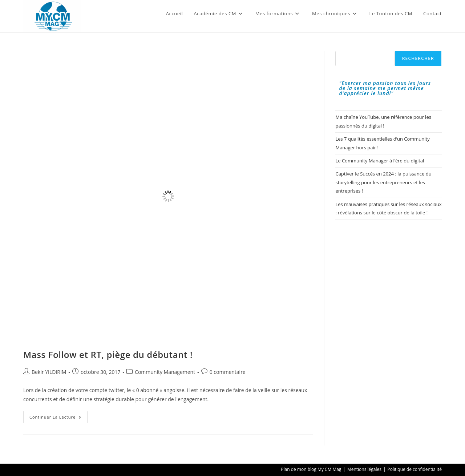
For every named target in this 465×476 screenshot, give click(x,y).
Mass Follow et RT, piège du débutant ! (108, 354)
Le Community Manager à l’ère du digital (380, 161)
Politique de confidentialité (415, 469)
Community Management (165, 372)
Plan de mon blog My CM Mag (311, 469)
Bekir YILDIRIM (49, 372)
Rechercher (418, 58)
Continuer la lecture (58, 418)
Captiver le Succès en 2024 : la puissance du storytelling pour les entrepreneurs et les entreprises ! (383, 182)
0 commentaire (228, 372)
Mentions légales (364, 469)
